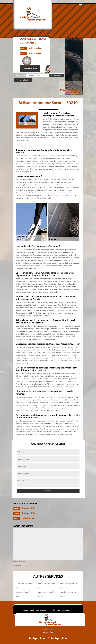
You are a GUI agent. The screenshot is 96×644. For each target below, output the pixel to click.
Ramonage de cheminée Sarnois (69, 586)
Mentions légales (65, 610)
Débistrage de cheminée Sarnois (25, 586)
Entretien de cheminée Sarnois (68, 594)
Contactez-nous (30, 69)
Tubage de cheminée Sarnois (23, 594)
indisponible (29, 508)
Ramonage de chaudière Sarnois (47, 594)
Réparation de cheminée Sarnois (47, 586)
